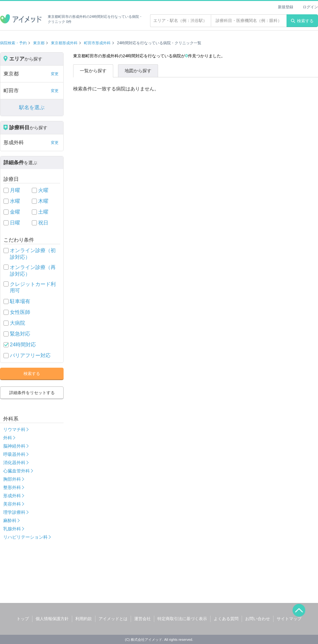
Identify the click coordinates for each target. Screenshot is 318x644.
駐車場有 (20, 301)
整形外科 (12, 487)
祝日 (43, 223)
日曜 (15, 223)
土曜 (43, 212)
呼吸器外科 (14, 454)
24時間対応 (23, 345)
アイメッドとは (113, 619)
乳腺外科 (12, 529)
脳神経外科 (14, 446)
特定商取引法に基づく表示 (182, 619)
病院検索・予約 (13, 43)
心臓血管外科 (17, 471)
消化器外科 (14, 463)
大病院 (17, 323)
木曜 (43, 201)
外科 (8, 438)
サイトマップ (289, 619)
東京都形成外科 (64, 43)
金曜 (15, 212)
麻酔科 (10, 520)
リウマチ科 (14, 429)
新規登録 (286, 7)
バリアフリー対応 (30, 355)
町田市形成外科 (97, 43)
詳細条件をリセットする (32, 393)
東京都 (39, 43)
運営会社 (142, 619)
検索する (302, 21)
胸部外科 (12, 479)
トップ (23, 619)
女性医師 (20, 312)
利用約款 (84, 619)
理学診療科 (14, 512)
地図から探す (138, 71)
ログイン (310, 7)
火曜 (43, 190)
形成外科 (12, 496)
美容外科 (12, 504)
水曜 (15, 201)
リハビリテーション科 (25, 537)
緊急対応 (20, 334)
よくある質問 (226, 619)
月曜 (15, 190)
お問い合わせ (258, 619)
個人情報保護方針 (52, 619)
